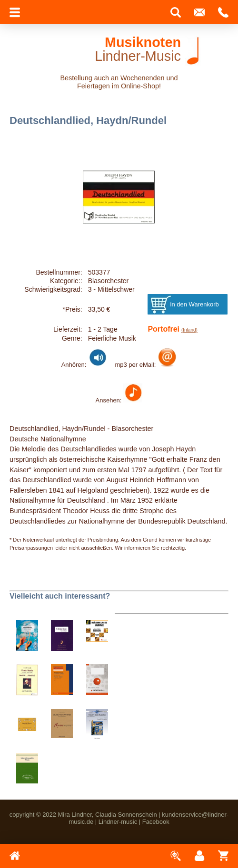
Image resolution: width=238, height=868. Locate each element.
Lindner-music (118, 822)
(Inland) (189, 330)
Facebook (156, 822)
